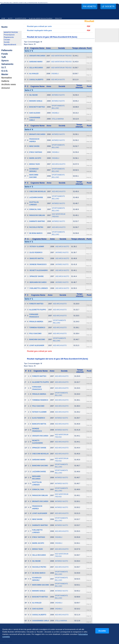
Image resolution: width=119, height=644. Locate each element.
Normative (7, 78)
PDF (89, 26)
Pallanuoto (7, 50)
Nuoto (4, 27)
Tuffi (4, 57)
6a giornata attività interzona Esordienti (41, 18)
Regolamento (9, 37)
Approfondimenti (10, 44)
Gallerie (5, 81)
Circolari (7, 40)
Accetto (102, 631)
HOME (3, 18)
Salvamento (7, 64)
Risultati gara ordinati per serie (39, 26)
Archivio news (9, 85)
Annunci (6, 88)
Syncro (5, 61)
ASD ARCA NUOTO (58, 80)
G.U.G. (5, 71)
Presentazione (9, 35)
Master (5, 74)
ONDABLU (55, 74)
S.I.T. (4, 67)
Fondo (5, 54)
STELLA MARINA (58, 119)
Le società (108, 6)
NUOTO (10, 18)
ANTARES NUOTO (58, 95)
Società (7, 42)
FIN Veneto (89, 6)
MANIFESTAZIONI (21, 18)
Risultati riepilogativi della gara (39, 30)
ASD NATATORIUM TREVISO (61, 56)
